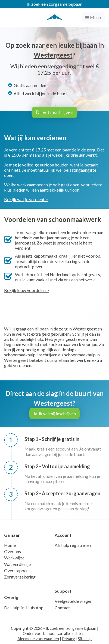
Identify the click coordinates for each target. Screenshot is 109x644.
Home (10, 545)
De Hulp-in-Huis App (24, 608)
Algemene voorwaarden (38, 639)
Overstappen (16, 570)
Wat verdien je (17, 564)
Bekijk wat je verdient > (26, 199)
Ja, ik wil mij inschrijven (54, 414)
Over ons (13, 551)
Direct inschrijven (54, 112)
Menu (93, 17)
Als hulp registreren (73, 545)
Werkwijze (14, 558)
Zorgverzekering (20, 577)
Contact (62, 608)
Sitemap (85, 639)
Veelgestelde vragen (74, 601)
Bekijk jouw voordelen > (27, 290)
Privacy (68, 639)
